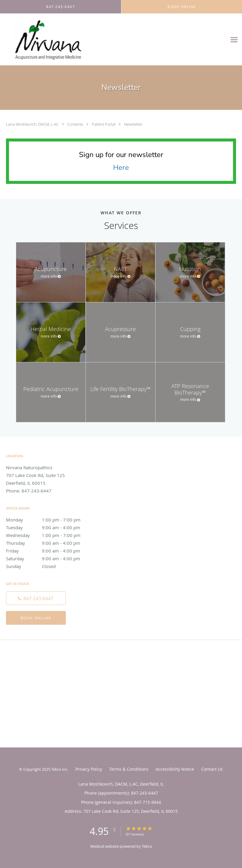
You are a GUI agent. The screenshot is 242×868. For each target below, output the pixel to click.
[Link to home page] (44, 40)
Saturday (49, 558)
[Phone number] (36, 598)
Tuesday (49, 527)
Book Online (36, 618)
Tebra (147, 846)
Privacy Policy (89, 769)
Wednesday (49, 535)
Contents (76, 124)
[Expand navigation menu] (234, 40)
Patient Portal (104, 124)
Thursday (49, 543)
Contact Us (212, 769)
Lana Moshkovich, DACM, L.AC (33, 124)
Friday (49, 551)
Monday (49, 520)
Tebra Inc (59, 769)
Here (121, 167)
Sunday (49, 566)
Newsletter (133, 124)
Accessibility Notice (175, 769)
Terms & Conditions (129, 769)
